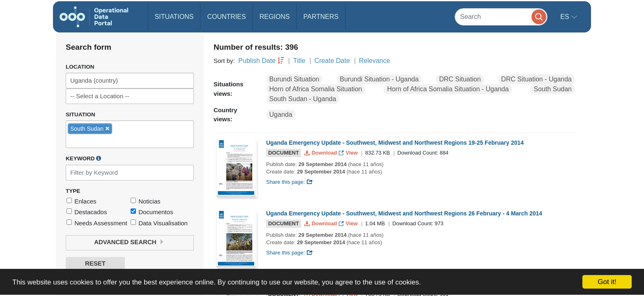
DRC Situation (460, 79)
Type (73, 191)
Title (299, 61)
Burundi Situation (294, 79)
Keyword (83, 158)
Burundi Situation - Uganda (379, 79)
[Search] (501, 17)
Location (80, 67)
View (349, 153)
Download (321, 153)
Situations (174, 17)
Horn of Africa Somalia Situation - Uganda (448, 89)
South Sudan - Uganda (303, 99)
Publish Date (257, 61)
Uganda (281, 114)
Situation (80, 114)
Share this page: (290, 182)
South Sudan (553, 89)
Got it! (607, 282)
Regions (275, 17)
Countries (226, 17)
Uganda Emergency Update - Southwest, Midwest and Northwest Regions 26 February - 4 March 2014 (404, 213)
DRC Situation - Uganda (536, 79)
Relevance (375, 61)
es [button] (566, 17)
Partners (321, 17)
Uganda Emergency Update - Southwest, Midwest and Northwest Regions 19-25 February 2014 (395, 143)
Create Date (332, 61)
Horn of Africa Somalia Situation (316, 89)
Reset (95, 264)
